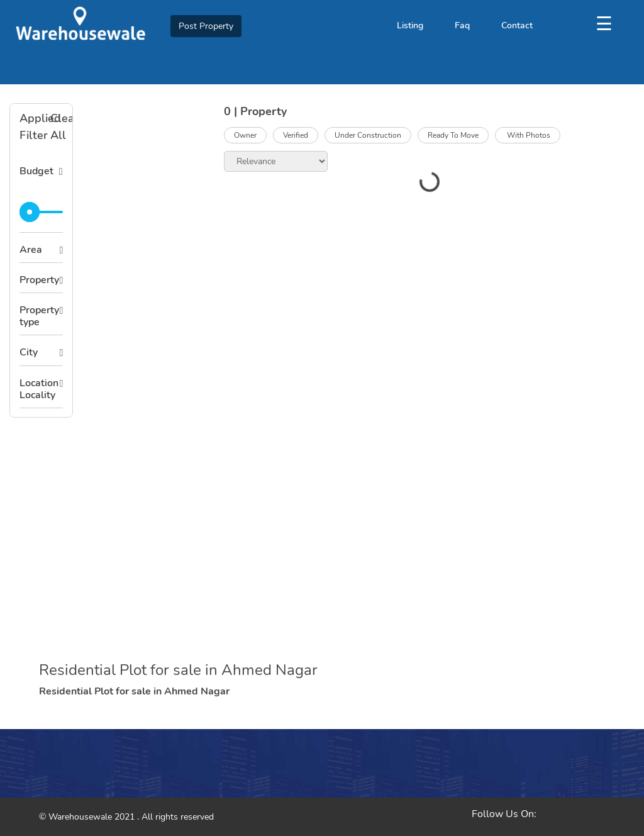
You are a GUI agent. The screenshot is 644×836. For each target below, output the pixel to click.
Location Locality (39, 389)
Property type (39, 316)
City (29, 352)
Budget (36, 171)
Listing (410, 25)
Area (31, 250)
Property (39, 280)
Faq (462, 25)
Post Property (206, 26)
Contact (517, 25)
